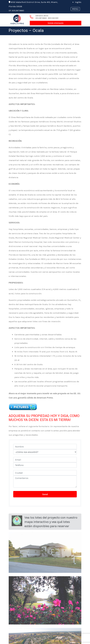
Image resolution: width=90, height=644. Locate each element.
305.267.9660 (18, 11)
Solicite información (56, 23)
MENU (75, 9)
